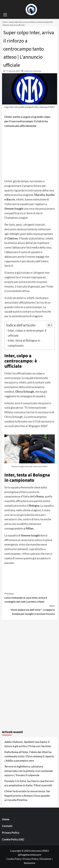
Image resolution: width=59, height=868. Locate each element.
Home (6, 819)
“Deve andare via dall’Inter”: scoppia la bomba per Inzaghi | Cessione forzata (30, 610)
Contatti (7, 826)
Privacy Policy (11, 833)
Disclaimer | (46, 859)
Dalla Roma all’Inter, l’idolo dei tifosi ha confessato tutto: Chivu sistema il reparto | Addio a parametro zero (29, 756)
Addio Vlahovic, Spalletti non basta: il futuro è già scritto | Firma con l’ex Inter (28, 744)
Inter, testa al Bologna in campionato (24, 343)
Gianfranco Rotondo (33, 71)
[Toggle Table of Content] (48, 325)
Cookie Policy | (15, 859)
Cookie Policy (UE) (13, 839)
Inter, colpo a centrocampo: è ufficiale (27, 333)
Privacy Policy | (31, 859)
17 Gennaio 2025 (13, 71)
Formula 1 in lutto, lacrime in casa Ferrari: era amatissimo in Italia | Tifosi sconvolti (29, 783)
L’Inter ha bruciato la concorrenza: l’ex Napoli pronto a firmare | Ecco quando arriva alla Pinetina (27, 795)
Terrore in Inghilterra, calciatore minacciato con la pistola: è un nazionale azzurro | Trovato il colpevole (29, 771)
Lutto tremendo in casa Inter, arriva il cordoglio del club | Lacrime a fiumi (30, 597)
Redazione (30, 863)
